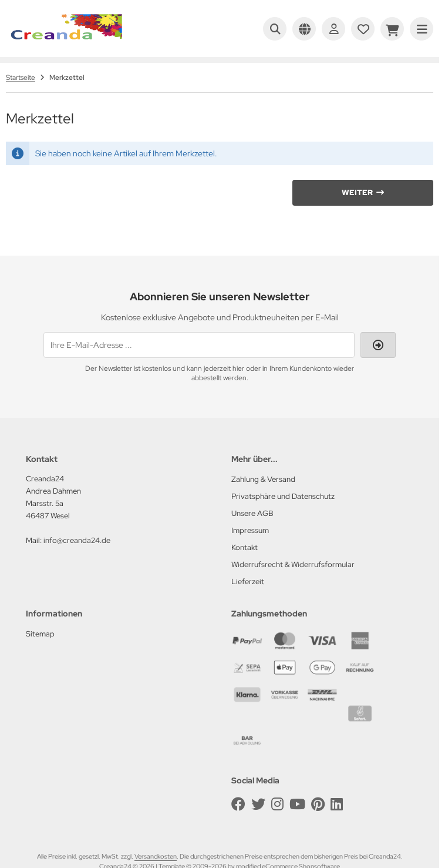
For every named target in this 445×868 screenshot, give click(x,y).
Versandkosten (156, 856)
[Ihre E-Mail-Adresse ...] (199, 345)
